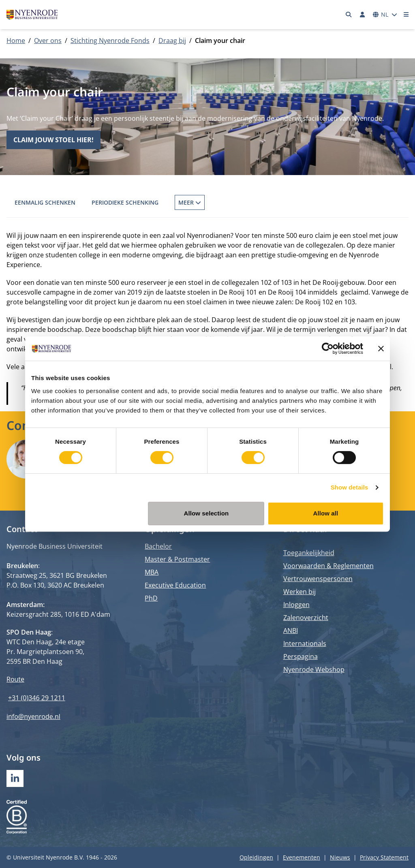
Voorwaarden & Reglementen (328, 566)
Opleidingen (256, 857)
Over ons (48, 41)
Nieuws (340, 857)
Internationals (305, 644)
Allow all (326, 513)
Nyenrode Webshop (314, 669)
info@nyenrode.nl (33, 716)
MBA (152, 572)
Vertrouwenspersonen (318, 579)
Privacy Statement (384, 857)
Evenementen (302, 857)
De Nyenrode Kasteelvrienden (285, 202)
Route (15, 679)
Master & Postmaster (177, 559)
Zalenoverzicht (306, 618)
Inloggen (296, 605)
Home (16, 41)
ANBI (291, 631)
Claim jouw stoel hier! (53, 140)
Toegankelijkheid (309, 553)
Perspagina (301, 656)
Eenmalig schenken (45, 202)
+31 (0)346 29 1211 (37, 698)
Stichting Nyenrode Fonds (110, 41)
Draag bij (172, 41)
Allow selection (206, 513)
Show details (350, 487)
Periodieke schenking (125, 202)
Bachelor (158, 546)
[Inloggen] (362, 15)
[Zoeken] (349, 15)
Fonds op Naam (198, 202)
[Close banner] (381, 348)
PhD (151, 598)
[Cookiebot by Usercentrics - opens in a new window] (328, 348)
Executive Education (175, 585)
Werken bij (299, 592)
